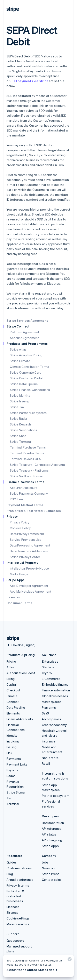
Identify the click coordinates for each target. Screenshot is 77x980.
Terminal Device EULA (25, 459)
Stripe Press (51, 874)
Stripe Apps (50, 846)
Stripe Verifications (24, 430)
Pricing (11, 661)
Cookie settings (18, 918)
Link (9, 753)
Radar (11, 776)
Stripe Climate (20, 361)
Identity (12, 735)
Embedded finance (55, 684)
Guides (12, 862)
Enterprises (50, 661)
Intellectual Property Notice (29, 568)
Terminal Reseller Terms (27, 453)
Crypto (47, 673)
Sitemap (13, 912)
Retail (46, 763)
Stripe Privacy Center (25, 557)
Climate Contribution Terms (29, 367)
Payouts (12, 770)
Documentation (53, 823)
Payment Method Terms (25, 505)
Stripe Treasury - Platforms (29, 470)
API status (49, 834)
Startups (48, 667)
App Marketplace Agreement (31, 591)
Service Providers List (25, 540)
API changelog (52, 840)
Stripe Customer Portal (26, 378)
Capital (11, 684)
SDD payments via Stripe (29, 81)
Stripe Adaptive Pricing (26, 355)
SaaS (45, 713)
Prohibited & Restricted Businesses (34, 511)
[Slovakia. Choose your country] (21, 645)
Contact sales (52, 880)
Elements (13, 713)
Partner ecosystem (56, 796)
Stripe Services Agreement (27, 320)
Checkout (14, 690)
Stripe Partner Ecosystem (28, 413)
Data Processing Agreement (30, 545)
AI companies (51, 719)
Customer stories (19, 868)
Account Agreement (24, 338)
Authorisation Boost (21, 673)
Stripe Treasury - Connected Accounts (37, 465)
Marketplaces (52, 702)
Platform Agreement (25, 332)
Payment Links (17, 764)
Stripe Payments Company (29, 493)
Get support (15, 940)
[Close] (69, 960)
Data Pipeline (16, 707)
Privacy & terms (18, 885)
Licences (13, 597)
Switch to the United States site (32, 970)
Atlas (10, 667)
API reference (52, 829)
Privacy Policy (20, 522)
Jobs (45, 862)
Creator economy (54, 725)
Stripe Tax (17, 407)
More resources (18, 924)
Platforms (49, 707)
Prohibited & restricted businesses (15, 896)
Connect (13, 702)
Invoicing (13, 741)
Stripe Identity (20, 395)
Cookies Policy (20, 528)
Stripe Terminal (21, 442)
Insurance (49, 741)
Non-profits (50, 758)
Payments (14, 759)
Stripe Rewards (21, 424)
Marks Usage (19, 574)
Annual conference (20, 880)
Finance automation (56, 690)
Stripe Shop (18, 436)
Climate (12, 696)
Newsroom (50, 868)
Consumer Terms (20, 603)
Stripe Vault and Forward (27, 476)
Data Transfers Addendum (29, 551)
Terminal (13, 804)
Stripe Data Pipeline (24, 384)
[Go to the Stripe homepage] (11, 638)
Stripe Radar (19, 418)
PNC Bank (17, 499)
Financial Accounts (20, 719)
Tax (9, 798)
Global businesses (55, 696)
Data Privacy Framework (27, 534)
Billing (11, 679)
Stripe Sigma (16, 792)
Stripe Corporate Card (26, 372)
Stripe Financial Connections (30, 390)
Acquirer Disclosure (24, 488)
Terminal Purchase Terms (28, 447)
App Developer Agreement (29, 586)
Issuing (11, 747)
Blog (10, 874)
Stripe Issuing (20, 401)
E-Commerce (51, 679)
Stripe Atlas (18, 349)
